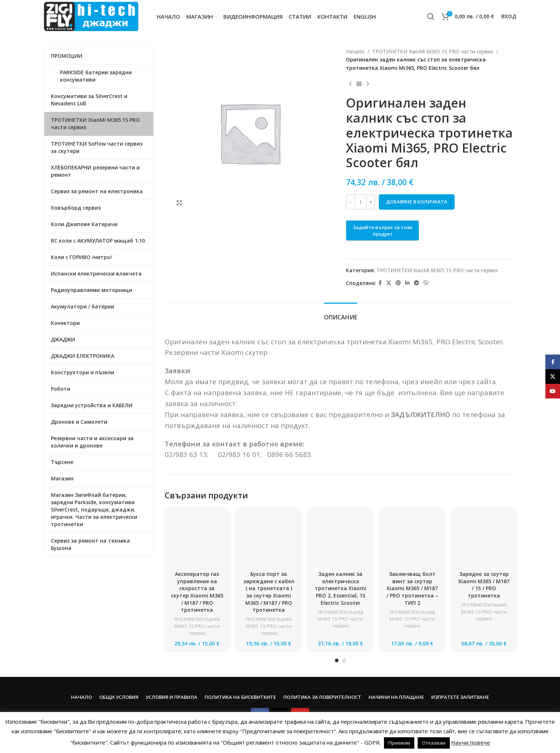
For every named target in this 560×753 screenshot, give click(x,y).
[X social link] (389, 283)
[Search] (431, 16)
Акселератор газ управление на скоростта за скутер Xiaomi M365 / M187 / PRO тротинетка (197, 553)
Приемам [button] (399, 743)
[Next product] (368, 84)
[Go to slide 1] (337, 653)
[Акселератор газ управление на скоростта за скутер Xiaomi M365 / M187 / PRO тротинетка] (197, 521)
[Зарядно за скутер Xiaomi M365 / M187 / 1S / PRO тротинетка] (484, 521)
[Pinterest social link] (398, 283)
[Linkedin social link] (407, 283)
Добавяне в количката (417, 202)
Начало (355, 51)
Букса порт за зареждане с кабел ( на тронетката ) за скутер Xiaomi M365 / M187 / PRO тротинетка (269, 560)
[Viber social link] (426, 283)
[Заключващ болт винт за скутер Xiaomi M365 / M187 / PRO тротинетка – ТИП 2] (412, 521)
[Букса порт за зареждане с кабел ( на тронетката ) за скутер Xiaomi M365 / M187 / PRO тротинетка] (269, 525)
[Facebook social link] (380, 283)
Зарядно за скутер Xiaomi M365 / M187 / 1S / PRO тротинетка (484, 546)
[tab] (341, 314)
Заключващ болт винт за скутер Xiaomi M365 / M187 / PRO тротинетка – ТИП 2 (412, 549)
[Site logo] (91, 16)
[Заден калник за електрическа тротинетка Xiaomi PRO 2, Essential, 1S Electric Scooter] (340, 540)
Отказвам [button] (434, 743)
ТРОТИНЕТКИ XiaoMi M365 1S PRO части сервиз (433, 51)
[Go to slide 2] (344, 653)
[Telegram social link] (417, 283)
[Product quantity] (361, 202)
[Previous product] (350, 84)
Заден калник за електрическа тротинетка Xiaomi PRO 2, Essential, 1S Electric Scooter (341, 588)
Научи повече (471, 742)
